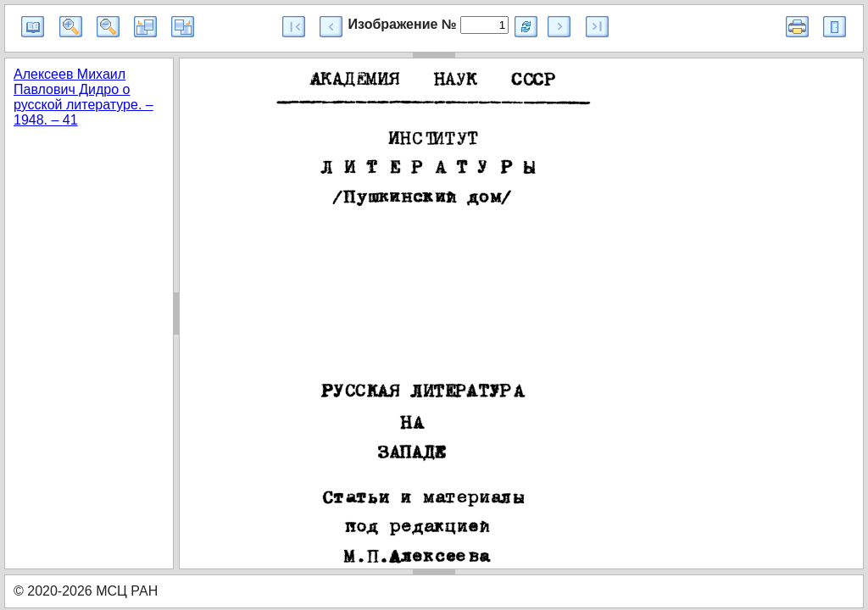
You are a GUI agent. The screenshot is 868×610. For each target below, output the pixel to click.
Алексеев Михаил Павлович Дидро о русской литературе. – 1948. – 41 (83, 97)
